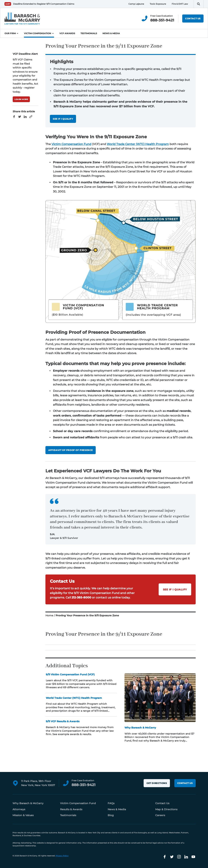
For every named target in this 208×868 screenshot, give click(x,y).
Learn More (21, 99)
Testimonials (89, 33)
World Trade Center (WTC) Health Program (138, 144)
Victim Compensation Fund (71, 144)
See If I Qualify (63, 119)
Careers (160, 815)
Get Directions (157, 783)
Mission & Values (23, 815)
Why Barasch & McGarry (28, 803)
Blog (111, 815)
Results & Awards (71, 809)
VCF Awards (67, 33)
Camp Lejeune (136, 4)
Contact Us (193, 19)
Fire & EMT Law (180, 4)
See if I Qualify (175, 590)
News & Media (111, 33)
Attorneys (19, 809)
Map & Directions (166, 809)
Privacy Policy (62, 856)
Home (49, 615)
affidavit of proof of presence (71, 450)
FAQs (111, 803)
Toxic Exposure (158, 4)
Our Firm (10, 33)
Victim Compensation (38, 33)
